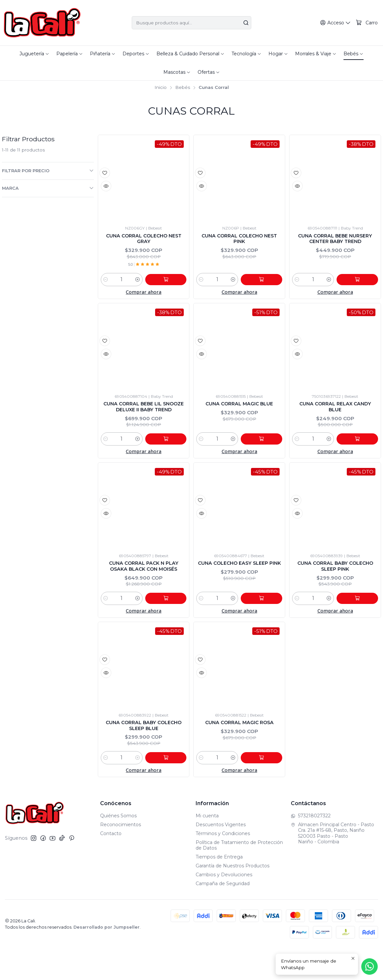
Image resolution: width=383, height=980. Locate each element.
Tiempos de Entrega (219, 888)
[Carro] (367, 23)
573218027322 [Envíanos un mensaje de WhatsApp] (311, 847)
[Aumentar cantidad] (149, 284)
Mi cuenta (207, 847)
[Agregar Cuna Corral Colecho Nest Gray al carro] (172, 284)
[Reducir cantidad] (106, 284)
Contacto (111, 865)
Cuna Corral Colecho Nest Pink (239, 241)
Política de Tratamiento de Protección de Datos (239, 877)
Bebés (183, 88)
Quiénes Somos (118, 847)
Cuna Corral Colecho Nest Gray (144, 241)
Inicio (161, 88)
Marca (48, 188)
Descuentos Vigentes (221, 856)
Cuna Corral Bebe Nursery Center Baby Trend (335, 245)
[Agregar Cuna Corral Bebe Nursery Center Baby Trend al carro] (363, 284)
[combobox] (192, 23)
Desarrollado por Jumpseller (107, 959)
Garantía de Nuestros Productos (233, 897)
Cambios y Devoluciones (224, 906)
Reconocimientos (121, 856)
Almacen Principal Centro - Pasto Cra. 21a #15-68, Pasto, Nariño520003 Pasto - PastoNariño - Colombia (332, 865)
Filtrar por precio (48, 171)
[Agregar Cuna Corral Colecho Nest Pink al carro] (267, 284)
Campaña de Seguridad (223, 915)
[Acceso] (337, 23)
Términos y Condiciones (223, 865)
